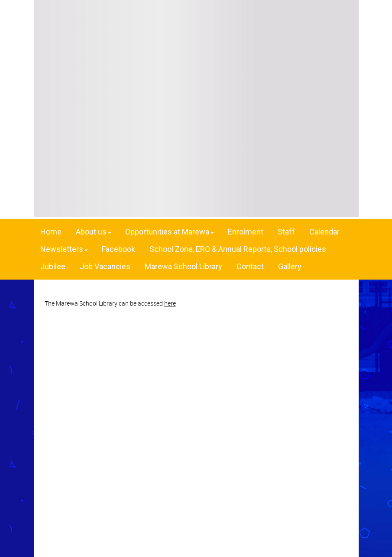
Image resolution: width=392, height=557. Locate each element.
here (170, 303)
